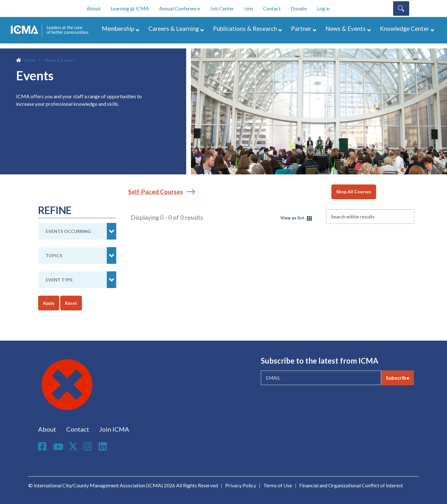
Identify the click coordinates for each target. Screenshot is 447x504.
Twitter (73, 446)
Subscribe (398, 378)
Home (29, 60)
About (94, 8)
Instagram (89, 446)
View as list (292, 218)
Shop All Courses (354, 192)
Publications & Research (245, 28)
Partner (301, 28)
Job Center (222, 8)
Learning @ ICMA (130, 8)
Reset (71, 303)
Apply (49, 303)
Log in (323, 8)
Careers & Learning (174, 28)
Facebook (43, 446)
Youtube (58, 447)
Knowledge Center (404, 28)
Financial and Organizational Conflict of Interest (351, 485)
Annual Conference (180, 8)
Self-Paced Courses (156, 192)
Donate (299, 8)
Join (249, 8)
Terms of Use (278, 485)
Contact (272, 8)
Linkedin (104, 446)
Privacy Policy (241, 485)
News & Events (346, 28)
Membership (118, 28)
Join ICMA (114, 429)
